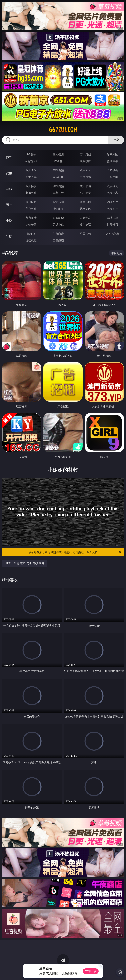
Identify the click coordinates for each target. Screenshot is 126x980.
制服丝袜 (31, 193)
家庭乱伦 (58, 218)
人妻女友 (85, 218)
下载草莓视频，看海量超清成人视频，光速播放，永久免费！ (74, 552)
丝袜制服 (58, 177)
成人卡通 (85, 186)
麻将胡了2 (31, 161)
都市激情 (31, 218)
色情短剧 (58, 240)
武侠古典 (113, 218)
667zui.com (63, 130)
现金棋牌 (85, 161)
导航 (9, 236)
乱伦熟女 (85, 193)
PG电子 (31, 154)
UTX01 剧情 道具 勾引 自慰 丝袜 (25, 563)
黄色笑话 (85, 224)
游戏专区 (113, 154)
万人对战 (85, 154)
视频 (9, 173)
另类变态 (113, 193)
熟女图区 (85, 209)
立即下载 (91, 971)
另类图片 (113, 209)
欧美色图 (85, 202)
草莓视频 (85, 234)
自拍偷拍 (58, 170)
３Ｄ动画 (113, 170)
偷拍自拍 (58, 186)
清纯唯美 (58, 209)
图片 (9, 205)
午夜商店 (58, 234)
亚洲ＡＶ (31, 170)
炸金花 (58, 161)
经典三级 (58, 193)
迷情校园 (31, 224)
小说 (9, 221)
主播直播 (85, 177)
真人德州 (58, 154)
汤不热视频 (113, 234)
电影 (9, 189)
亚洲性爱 (31, 186)
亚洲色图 (58, 202)
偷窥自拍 (31, 202)
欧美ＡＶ (85, 170)
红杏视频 (31, 240)
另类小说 (58, 224)
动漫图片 (113, 202)
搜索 (116, 140)
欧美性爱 (113, 186)
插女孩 (31, 234)
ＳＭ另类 (113, 177)
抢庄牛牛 (113, 161)
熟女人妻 (31, 177)
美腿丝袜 (31, 209)
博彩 (9, 157)
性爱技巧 (113, 224)
